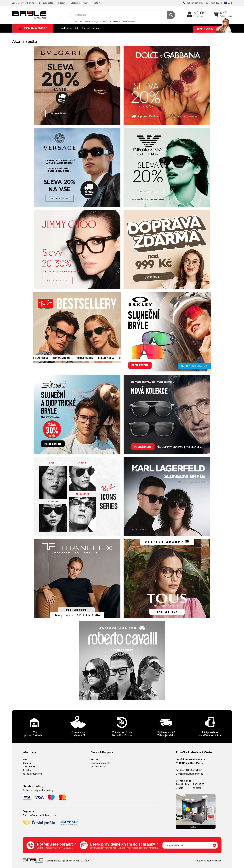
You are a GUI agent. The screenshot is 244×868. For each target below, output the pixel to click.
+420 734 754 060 (193, 770)
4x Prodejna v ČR (70, 28)
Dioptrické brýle (129, 22)
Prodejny (62, 3)
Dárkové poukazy (91, 28)
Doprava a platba (46, 3)
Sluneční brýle (114, 22)
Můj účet (200, 13)
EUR (230, 3)
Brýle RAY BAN (100, 22)
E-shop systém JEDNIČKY (77, 861)
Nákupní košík (226, 16)
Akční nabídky (213, 29)
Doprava (27, 763)
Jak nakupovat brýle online (23, 3)
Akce (25, 760)
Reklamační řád (99, 767)
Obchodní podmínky (79, 3)
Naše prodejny (30, 767)
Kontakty (97, 3)
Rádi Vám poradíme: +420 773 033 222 (201, 3)
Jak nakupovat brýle (32, 774)
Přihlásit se (198, 16)
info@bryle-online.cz (193, 774)
